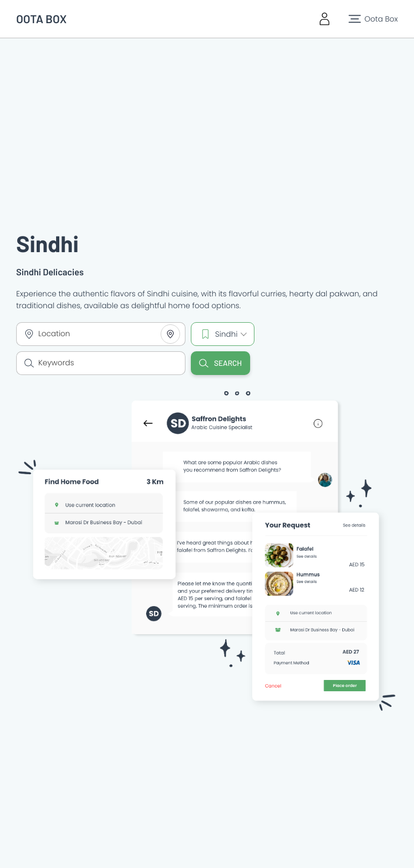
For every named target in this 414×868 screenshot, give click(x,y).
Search (220, 363)
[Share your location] (170, 334)
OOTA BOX (42, 19)
